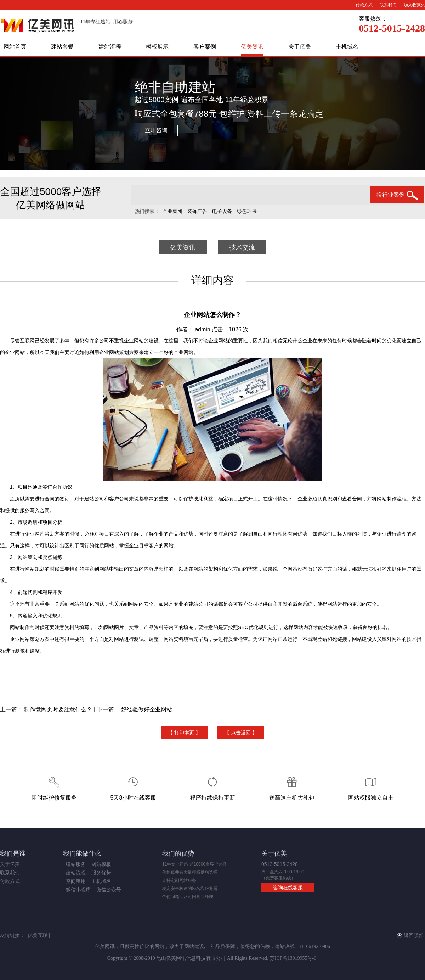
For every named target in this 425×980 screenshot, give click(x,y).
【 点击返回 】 (241, 733)
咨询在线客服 (288, 887)
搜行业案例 (397, 195)
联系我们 (388, 5)
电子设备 (222, 211)
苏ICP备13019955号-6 (293, 958)
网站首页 (15, 47)
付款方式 (364, 5)
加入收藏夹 (414, 5)
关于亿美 (300, 47)
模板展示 (157, 47)
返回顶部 (410, 935)
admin (203, 329)
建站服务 (76, 864)
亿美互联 (38, 935)
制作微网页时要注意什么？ (58, 709)
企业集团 (172, 211)
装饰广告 (197, 211)
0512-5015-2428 (392, 28)
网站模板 (101, 864)
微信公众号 (109, 890)
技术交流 (242, 247)
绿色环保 (247, 211)
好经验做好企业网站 (147, 709)
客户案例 (205, 47)
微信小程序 (78, 890)
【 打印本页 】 (184, 733)
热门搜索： (147, 211)
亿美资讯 (252, 47)
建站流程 (110, 47)
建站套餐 (62, 47)
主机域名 (347, 47)
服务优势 (101, 873)
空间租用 (76, 881)
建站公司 (94, 499)
